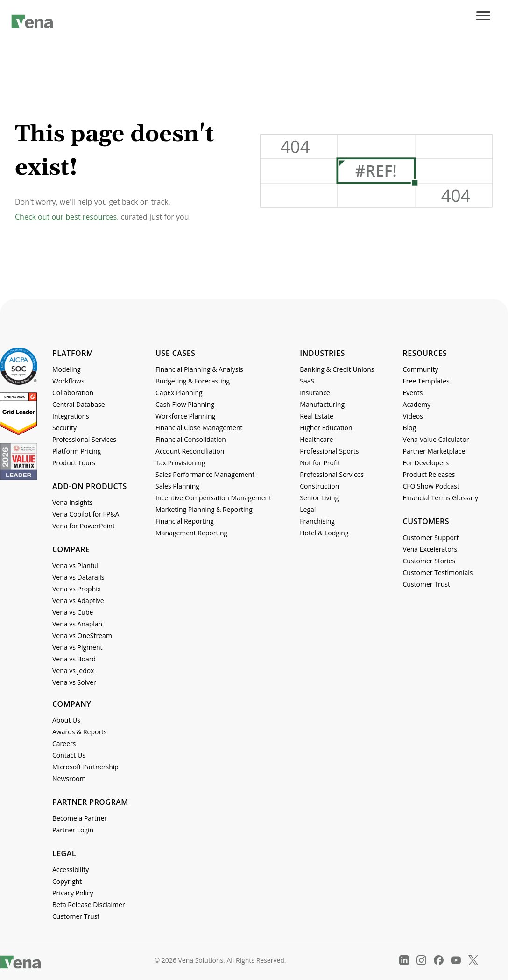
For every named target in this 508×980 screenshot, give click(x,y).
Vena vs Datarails (78, 577)
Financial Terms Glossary (441, 498)
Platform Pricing (77, 451)
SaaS (307, 381)
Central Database (79, 404)
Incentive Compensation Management (213, 498)
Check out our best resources (66, 217)
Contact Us (69, 755)
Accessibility (71, 870)
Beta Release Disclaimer (89, 905)
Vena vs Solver (74, 682)
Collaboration (73, 393)
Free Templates (426, 381)
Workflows (68, 381)
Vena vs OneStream (82, 636)
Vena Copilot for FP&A (86, 514)
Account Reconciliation (190, 451)
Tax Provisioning (180, 463)
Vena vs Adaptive (78, 600)
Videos (413, 416)
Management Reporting (191, 533)
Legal (308, 509)
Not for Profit (320, 463)
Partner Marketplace (434, 451)
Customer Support (431, 537)
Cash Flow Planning (185, 404)
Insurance (315, 393)
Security (64, 428)
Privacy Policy (73, 893)
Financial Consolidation (191, 439)
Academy (417, 404)
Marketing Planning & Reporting (204, 509)
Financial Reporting (185, 521)
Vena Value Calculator (436, 439)
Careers (64, 743)
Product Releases (429, 474)
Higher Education (326, 428)
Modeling (67, 369)
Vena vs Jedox (73, 671)
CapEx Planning (179, 393)
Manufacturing (322, 404)
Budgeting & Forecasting (193, 381)
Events (413, 393)
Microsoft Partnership (85, 767)
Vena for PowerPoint (84, 526)
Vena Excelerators (430, 549)
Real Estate (317, 416)
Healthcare (316, 439)
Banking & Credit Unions (337, 369)
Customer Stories (429, 561)
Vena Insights (73, 502)
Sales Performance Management (205, 474)
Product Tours (74, 463)
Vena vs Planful (75, 565)
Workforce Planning (185, 416)
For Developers (426, 463)
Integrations (71, 416)
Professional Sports (329, 451)
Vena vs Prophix (77, 589)
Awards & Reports (80, 732)
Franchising (317, 521)
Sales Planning (177, 486)
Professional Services (84, 439)
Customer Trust (427, 584)
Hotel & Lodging (324, 533)
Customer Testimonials (438, 572)
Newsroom (69, 778)
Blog (410, 428)
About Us (66, 720)
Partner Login (73, 830)
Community (421, 369)
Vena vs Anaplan (77, 624)
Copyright (67, 881)
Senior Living (319, 498)
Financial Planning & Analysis (199, 369)
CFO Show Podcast (431, 486)
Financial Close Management (199, 428)
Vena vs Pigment (77, 647)
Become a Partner (80, 818)
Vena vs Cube (73, 612)
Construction (319, 486)
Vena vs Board (74, 659)
